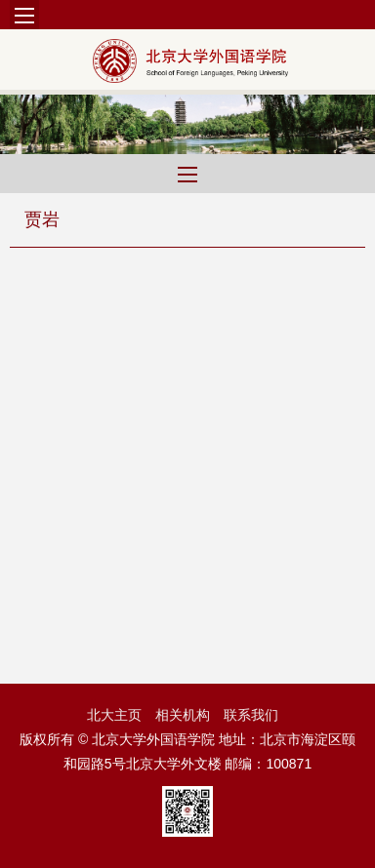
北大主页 (114, 715)
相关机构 (183, 715)
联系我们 (251, 715)
